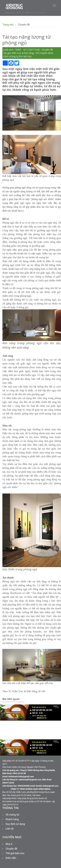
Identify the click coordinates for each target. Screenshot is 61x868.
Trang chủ (8, 25)
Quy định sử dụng (14, 824)
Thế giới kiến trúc (13, 853)
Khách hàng (11, 819)
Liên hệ (8, 829)
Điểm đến (9, 858)
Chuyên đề (10, 849)
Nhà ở (7, 844)
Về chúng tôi (11, 815)
